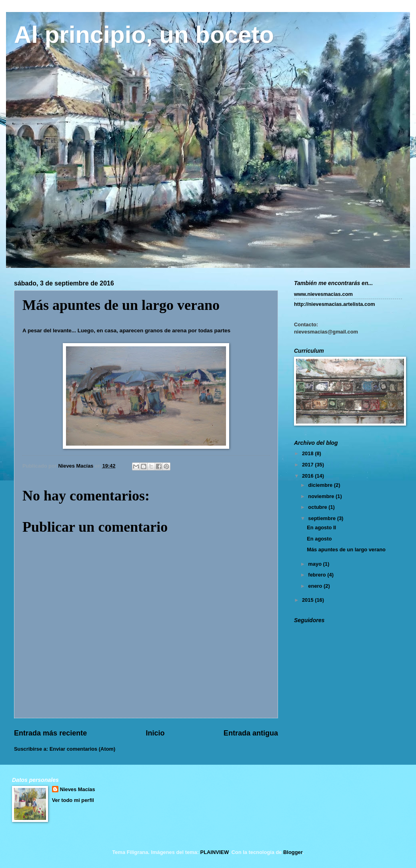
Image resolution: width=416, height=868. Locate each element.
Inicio (155, 733)
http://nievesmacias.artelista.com (335, 304)
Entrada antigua (251, 733)
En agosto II (321, 527)
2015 (308, 600)
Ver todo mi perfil (73, 800)
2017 (308, 465)
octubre (318, 507)
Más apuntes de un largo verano (346, 550)
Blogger (293, 852)
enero (316, 586)
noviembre (322, 496)
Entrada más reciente (50, 733)
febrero (318, 575)
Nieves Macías (78, 789)
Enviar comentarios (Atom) (83, 749)
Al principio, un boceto (144, 35)
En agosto (319, 539)
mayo (315, 564)
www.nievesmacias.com (323, 294)
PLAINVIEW (215, 852)
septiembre (322, 518)
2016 (308, 476)
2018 (308, 453)
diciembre (321, 485)
